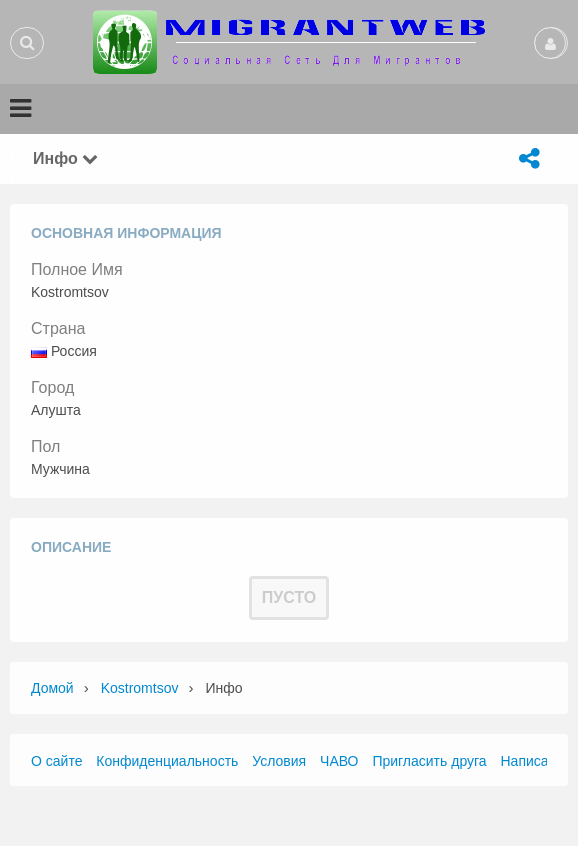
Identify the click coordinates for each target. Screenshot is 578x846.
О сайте (56, 761)
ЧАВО (339, 761)
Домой (52, 688)
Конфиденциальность (167, 761)
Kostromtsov (140, 688)
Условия (279, 761)
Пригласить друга (429, 761)
